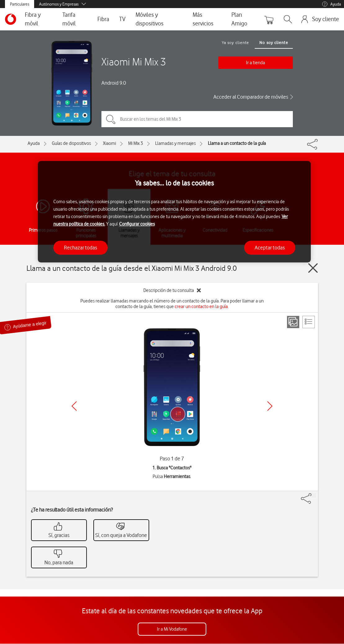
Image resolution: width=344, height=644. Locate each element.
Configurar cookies (137, 224)
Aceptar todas (270, 248)
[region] (174, 212)
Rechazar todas (80, 248)
